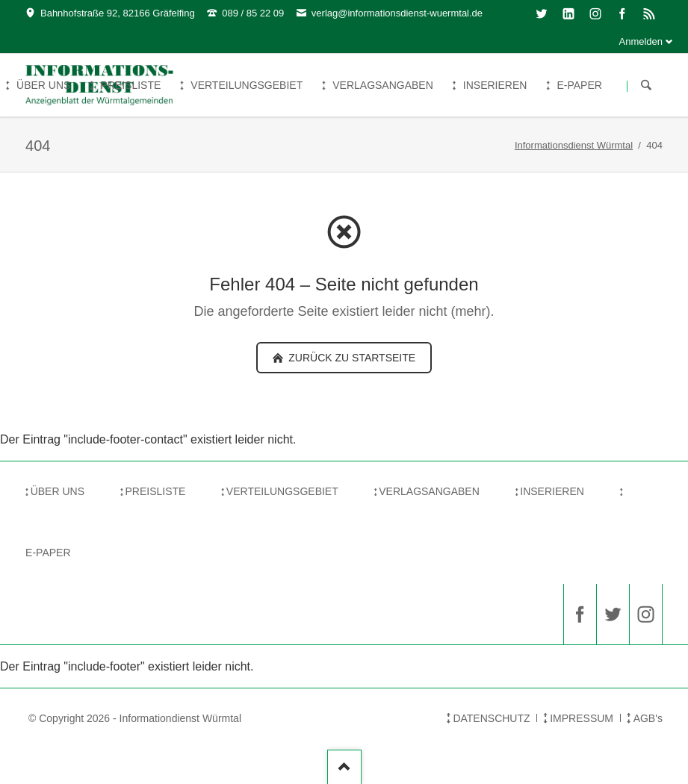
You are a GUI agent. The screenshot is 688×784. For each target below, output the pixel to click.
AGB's (648, 718)
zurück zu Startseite (350, 358)
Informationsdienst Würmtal (574, 145)
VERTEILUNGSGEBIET (282, 491)
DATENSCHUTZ (491, 718)
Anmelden (641, 41)
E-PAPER (48, 553)
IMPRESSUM (582, 718)
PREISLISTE (155, 491)
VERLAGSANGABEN (429, 491)
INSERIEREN (552, 491)
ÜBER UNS (58, 491)
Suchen (646, 86)
